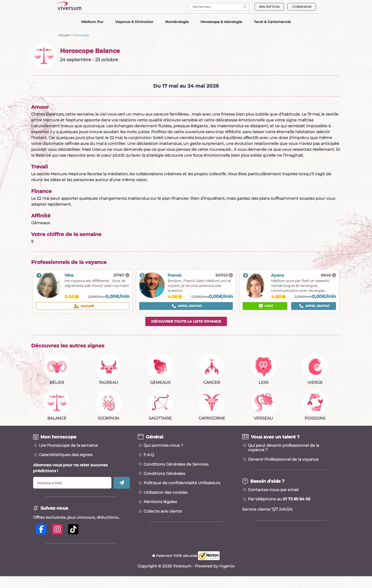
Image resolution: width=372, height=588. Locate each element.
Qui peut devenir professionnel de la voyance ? (284, 448)
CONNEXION (302, 7)
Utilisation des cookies (166, 493)
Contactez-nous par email (273, 490)
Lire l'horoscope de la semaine (68, 446)
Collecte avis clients (163, 511)
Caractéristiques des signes (66, 455)
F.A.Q (149, 455)
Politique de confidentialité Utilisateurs (182, 483)
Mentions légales (160, 502)
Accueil (64, 35)
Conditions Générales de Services (176, 464)
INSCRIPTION (269, 7)
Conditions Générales (164, 474)
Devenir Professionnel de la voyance (283, 459)
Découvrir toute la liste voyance (186, 321)
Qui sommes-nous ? (163, 446)
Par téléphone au (279, 499)
